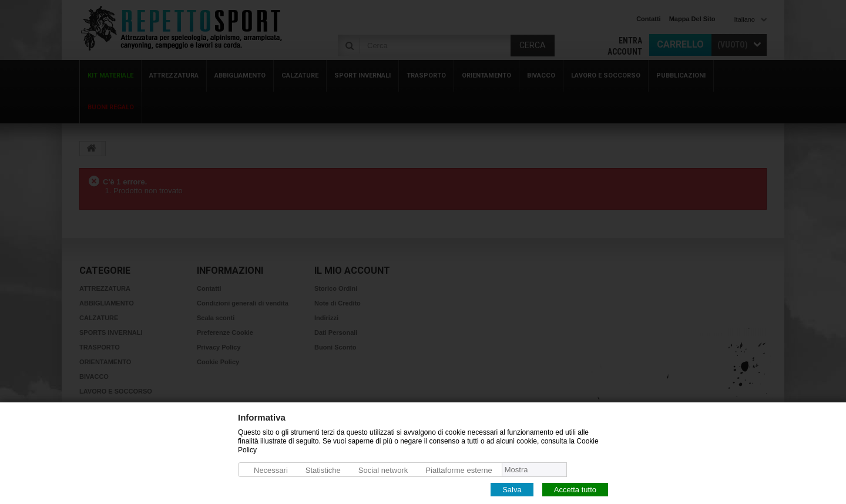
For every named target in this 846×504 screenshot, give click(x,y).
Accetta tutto (575, 489)
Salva (512, 489)
